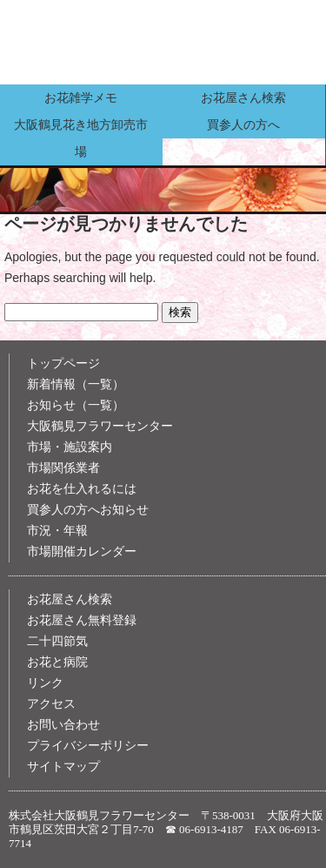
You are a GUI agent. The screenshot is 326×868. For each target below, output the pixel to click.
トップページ (63, 363)
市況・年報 (57, 531)
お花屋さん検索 (243, 98)
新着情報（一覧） (76, 384)
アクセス (51, 704)
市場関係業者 (63, 468)
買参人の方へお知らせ (88, 510)
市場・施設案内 (70, 447)
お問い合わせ (63, 725)
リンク (45, 683)
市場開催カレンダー (82, 552)
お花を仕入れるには (82, 489)
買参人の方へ (243, 124)
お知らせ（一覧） (76, 405)
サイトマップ (63, 767)
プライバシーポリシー (88, 746)
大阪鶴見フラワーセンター (100, 426)
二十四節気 (57, 641)
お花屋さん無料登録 (82, 620)
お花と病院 (57, 662)
